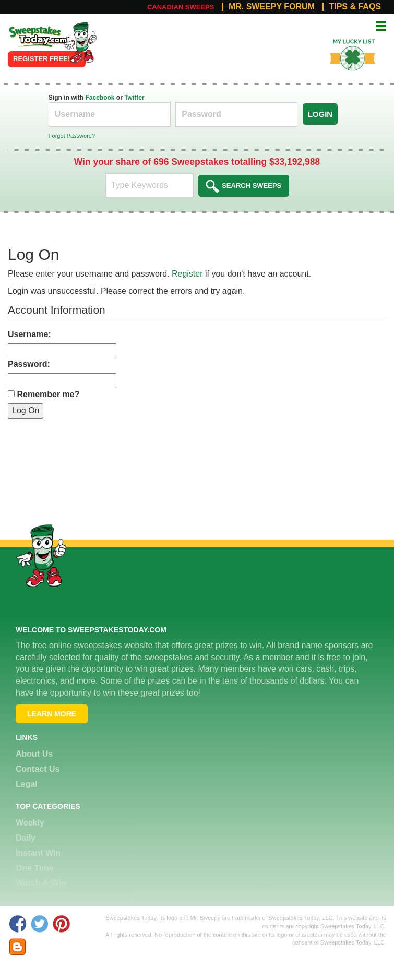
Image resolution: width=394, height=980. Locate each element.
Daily (26, 838)
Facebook (100, 98)
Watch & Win (41, 883)
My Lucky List (347, 38)
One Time (35, 868)
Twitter (134, 98)
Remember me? (48, 394)
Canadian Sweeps (181, 7)
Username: (29, 334)
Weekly (30, 823)
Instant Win (38, 853)
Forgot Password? (72, 136)
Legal (27, 784)
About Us (34, 754)
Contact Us (38, 769)
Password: (29, 364)
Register (187, 274)
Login (320, 114)
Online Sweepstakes (33, 33)
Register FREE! (41, 59)
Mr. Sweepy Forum (272, 7)
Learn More (52, 714)
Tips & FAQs (355, 7)
